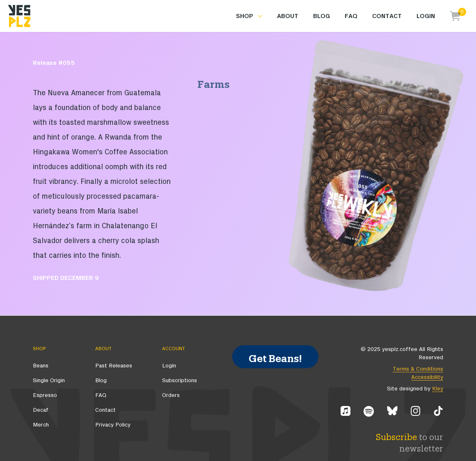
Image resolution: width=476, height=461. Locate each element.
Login (426, 16)
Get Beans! (275, 357)
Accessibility (427, 377)
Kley (438, 389)
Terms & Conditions (418, 369)
